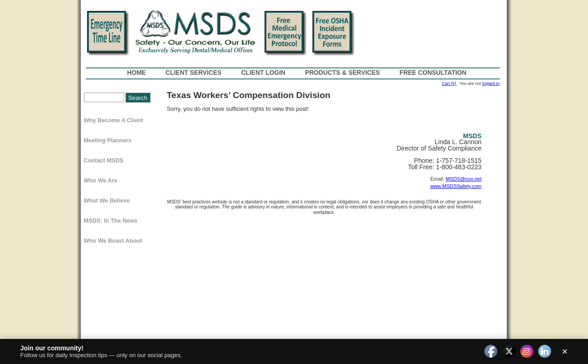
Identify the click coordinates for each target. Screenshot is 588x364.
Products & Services (343, 73)
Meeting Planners (108, 140)
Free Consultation (433, 73)
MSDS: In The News (111, 221)
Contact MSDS (104, 161)
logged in (491, 83)
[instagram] (527, 352)
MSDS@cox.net (463, 179)
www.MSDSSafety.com (456, 186)
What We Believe (107, 201)
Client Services (194, 73)
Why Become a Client (114, 120)
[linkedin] (545, 352)
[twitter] (509, 352)
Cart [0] (450, 83)
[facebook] (491, 352)
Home (137, 73)
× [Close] (565, 351)
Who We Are (101, 181)
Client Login (263, 73)
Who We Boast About (113, 241)
